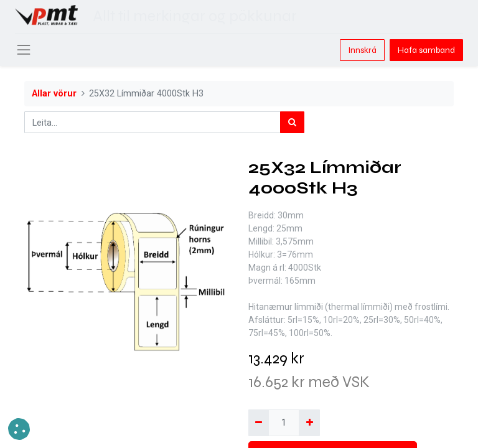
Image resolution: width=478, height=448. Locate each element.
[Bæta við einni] (309, 423)
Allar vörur (54, 94)
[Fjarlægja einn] (259, 423)
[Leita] (292, 122)
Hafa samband (426, 50)
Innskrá (362, 50)
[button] (19, 429)
